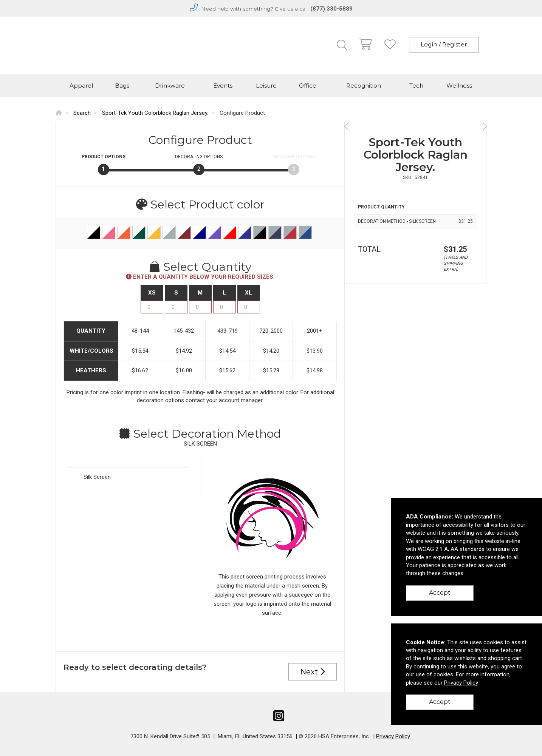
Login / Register (444, 44)
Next (313, 672)
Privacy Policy (393, 736)
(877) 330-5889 (331, 9)
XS (152, 293)
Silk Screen (97, 477)
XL (249, 293)
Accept (440, 593)
